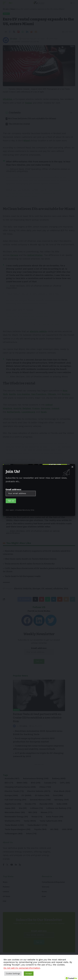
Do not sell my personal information (22, 968)
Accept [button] (29, 974)
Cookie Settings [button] (13, 974)
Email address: (21, 492)
